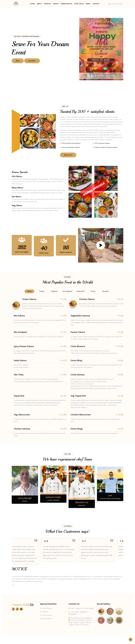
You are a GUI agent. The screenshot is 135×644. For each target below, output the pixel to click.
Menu (88, 4)
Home (32, 4)
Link (13, 585)
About (39, 4)
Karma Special (66, 4)
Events (56, 4)
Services (47, 4)
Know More (32, 61)
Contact (96, 4)
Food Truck (79, 4)
